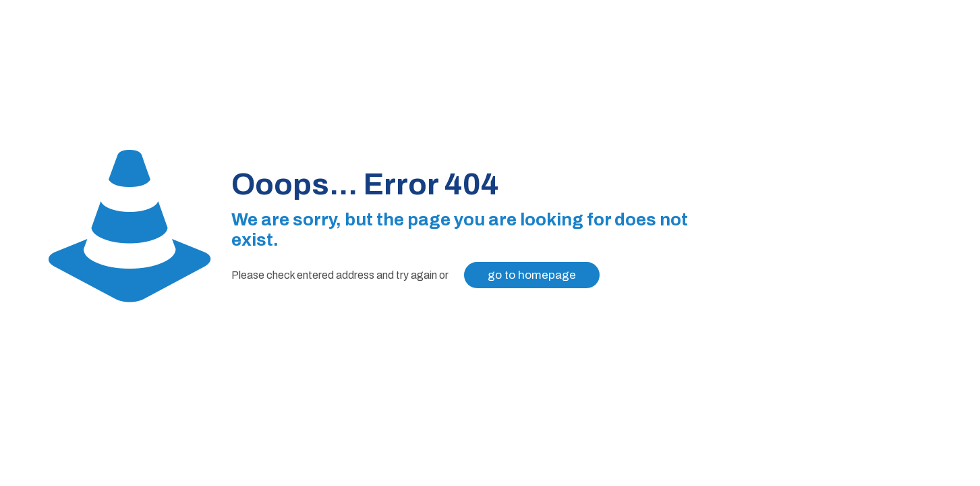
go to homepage (532, 275)
